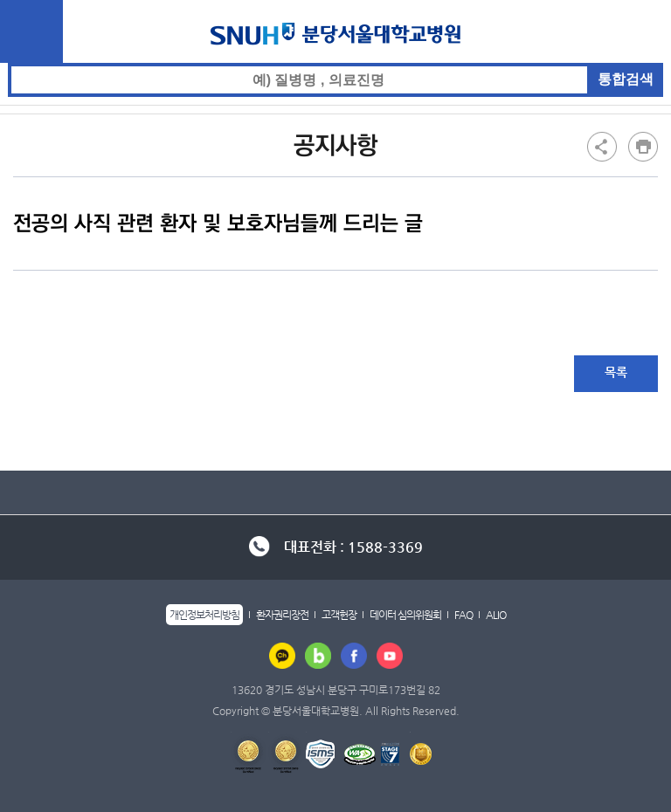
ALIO (496, 615)
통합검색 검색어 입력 (336, 63)
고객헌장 (339, 615)
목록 (616, 372)
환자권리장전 (282, 615)
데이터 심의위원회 (405, 615)
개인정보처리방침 (204, 615)
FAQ (463, 615)
